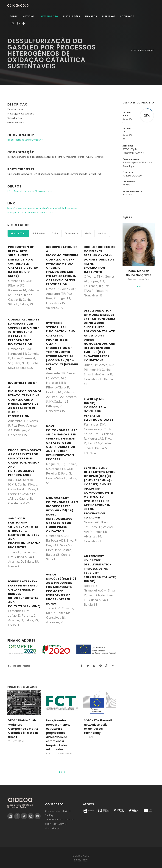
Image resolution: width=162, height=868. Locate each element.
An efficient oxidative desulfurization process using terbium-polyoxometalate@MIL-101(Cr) (104, 569)
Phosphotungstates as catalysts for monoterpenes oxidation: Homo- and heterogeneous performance (26, 463)
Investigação (49, 16)
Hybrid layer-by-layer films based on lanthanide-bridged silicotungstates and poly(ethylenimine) (24, 594)
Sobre (14, 16)
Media (88, 233)
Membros (91, 16)
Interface (109, 16)
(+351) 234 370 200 (56, 824)
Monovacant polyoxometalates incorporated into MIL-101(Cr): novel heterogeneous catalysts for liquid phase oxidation (63, 515)
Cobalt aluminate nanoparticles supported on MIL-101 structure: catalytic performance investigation (24, 332)
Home (134, 50)
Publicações (39, 233)
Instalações (72, 16)
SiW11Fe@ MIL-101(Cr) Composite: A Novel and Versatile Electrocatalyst (99, 409)
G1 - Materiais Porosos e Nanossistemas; (30, 191)
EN (18, 24)
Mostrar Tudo (18, 233)
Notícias (29, 16)
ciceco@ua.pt (52, 828)
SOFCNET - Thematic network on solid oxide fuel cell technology (99, 727)
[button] (137, 286)
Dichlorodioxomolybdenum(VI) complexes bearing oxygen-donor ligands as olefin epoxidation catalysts (111, 259)
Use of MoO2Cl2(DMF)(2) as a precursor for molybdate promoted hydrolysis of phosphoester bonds (61, 589)
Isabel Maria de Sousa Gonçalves (139, 273)
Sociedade (127, 16)
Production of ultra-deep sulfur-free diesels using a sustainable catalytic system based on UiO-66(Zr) (23, 262)
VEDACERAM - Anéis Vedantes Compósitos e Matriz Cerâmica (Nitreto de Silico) (23, 729)
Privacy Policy (81, 860)
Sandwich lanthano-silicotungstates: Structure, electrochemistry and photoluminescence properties (25, 533)
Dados (55, 233)
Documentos (71, 233)
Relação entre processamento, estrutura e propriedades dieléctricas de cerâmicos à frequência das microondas (58, 735)
